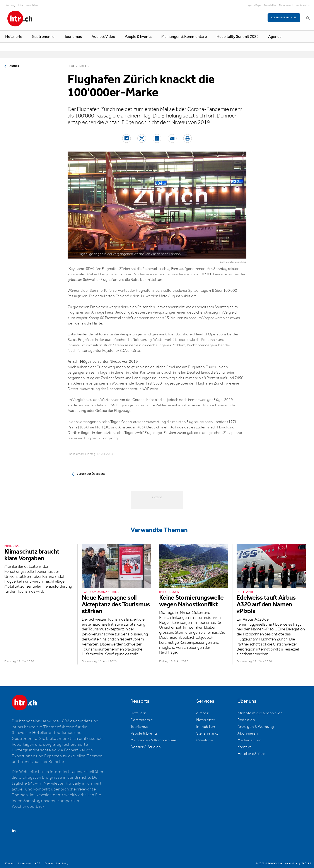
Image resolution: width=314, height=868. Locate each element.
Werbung (10, 5)
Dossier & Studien (146, 747)
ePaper (258, 5)
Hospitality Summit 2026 (238, 37)
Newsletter (270, 5)
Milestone (205, 740)
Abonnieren (248, 733)
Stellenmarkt (207, 733)
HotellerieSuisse (251, 754)
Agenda (275, 37)
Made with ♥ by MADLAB (298, 864)
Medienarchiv (303, 5)
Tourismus (73, 37)
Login (248, 5)
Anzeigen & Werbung (256, 727)
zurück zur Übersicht (91, 474)
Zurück (14, 66)
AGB (38, 864)
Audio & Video (103, 37)
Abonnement (286, 5)
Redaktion (246, 720)
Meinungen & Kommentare (184, 37)
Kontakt (244, 747)
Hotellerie (14, 37)
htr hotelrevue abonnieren (260, 713)
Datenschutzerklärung (56, 864)
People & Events (138, 37)
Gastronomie (43, 37)
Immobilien (32, 5)
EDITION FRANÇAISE (284, 18)
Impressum (24, 864)
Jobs (20, 5)
